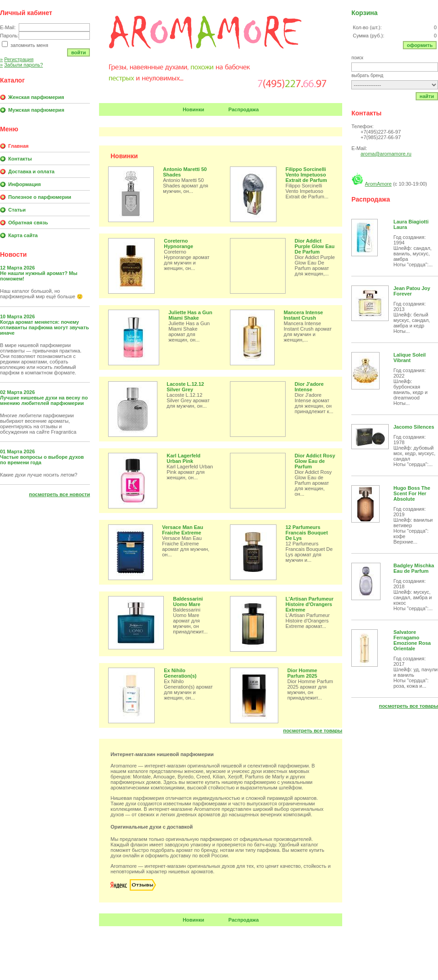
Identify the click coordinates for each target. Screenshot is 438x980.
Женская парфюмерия (36, 97)
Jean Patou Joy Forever (412, 291)
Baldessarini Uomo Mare (188, 601)
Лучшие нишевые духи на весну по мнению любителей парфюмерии (44, 400)
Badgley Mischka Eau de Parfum (414, 568)
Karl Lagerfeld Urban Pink (183, 458)
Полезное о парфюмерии (40, 197)
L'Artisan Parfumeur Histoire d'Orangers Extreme (310, 604)
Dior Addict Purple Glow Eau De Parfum (315, 246)
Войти (78, 52)
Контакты (20, 159)
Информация (24, 184)
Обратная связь (28, 223)
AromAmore (378, 184)
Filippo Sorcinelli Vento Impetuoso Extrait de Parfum (306, 175)
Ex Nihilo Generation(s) (180, 673)
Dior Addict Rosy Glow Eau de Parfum (315, 461)
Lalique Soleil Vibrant (409, 358)
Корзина (364, 13)
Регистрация (17, 59)
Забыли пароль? (21, 65)
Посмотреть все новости (60, 494)
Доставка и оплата (31, 171)
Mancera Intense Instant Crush (303, 315)
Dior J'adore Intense (309, 387)
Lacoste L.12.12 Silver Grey (185, 387)
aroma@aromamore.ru (386, 154)
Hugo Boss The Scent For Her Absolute (412, 493)
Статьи (17, 210)
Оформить (420, 45)
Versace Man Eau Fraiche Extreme (182, 530)
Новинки (193, 109)
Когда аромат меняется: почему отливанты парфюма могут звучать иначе (44, 327)
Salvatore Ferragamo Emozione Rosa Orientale (412, 640)
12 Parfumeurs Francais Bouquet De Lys (307, 533)
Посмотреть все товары (313, 731)
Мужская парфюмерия (36, 110)
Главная (18, 146)
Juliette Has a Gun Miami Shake (190, 315)
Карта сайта (23, 235)
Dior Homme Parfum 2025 (302, 673)
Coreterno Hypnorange (178, 244)
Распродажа (244, 109)
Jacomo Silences (414, 427)
